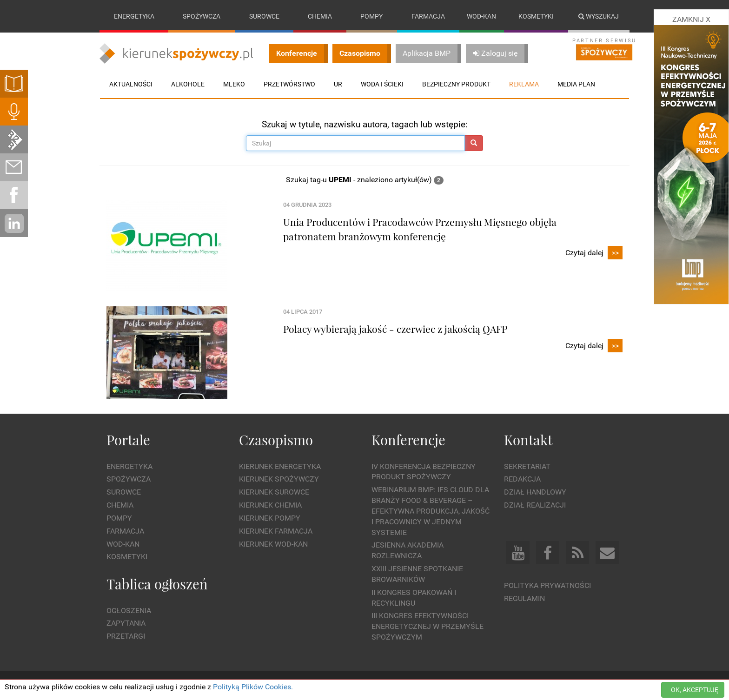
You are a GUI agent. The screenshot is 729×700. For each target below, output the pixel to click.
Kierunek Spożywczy (279, 479)
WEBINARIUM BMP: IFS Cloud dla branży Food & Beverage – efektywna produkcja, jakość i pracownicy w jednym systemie (431, 511)
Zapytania (126, 624)
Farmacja (428, 16)
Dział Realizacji (535, 505)
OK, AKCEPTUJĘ (695, 690)
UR (338, 84)
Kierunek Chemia (270, 505)
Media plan (576, 84)
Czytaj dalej (594, 253)
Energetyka (134, 16)
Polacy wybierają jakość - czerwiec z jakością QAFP (395, 329)
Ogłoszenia (129, 611)
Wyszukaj (599, 16)
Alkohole (188, 84)
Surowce (264, 16)
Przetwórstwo (289, 84)
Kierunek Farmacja (276, 531)
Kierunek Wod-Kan (273, 544)
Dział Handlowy (535, 492)
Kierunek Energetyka (280, 466)
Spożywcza (202, 16)
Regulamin (524, 598)
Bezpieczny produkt (456, 84)
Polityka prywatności (547, 585)
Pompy (371, 16)
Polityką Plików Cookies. (253, 687)
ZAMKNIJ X (691, 19)
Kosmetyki (536, 16)
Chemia (320, 16)
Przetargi (126, 636)
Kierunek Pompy (270, 518)
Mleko (234, 84)
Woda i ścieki (382, 84)
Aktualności (131, 84)
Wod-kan (481, 16)
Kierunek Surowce (274, 492)
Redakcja (522, 479)
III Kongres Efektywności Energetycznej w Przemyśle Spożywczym (427, 627)
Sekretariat (527, 466)
